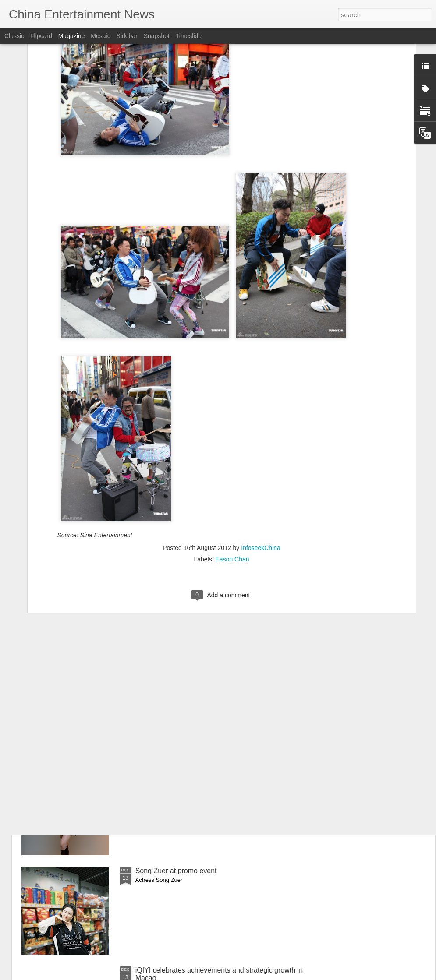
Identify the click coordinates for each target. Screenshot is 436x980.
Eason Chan (232, 467)
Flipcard (41, 36)
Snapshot (157, 36)
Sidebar (127, 36)
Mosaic (100, 36)
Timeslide (189, 36)
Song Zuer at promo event (176, 871)
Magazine (72, 36)
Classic (14, 36)
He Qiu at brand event (170, 771)
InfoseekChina (261, 456)
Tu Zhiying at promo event (176, 672)
